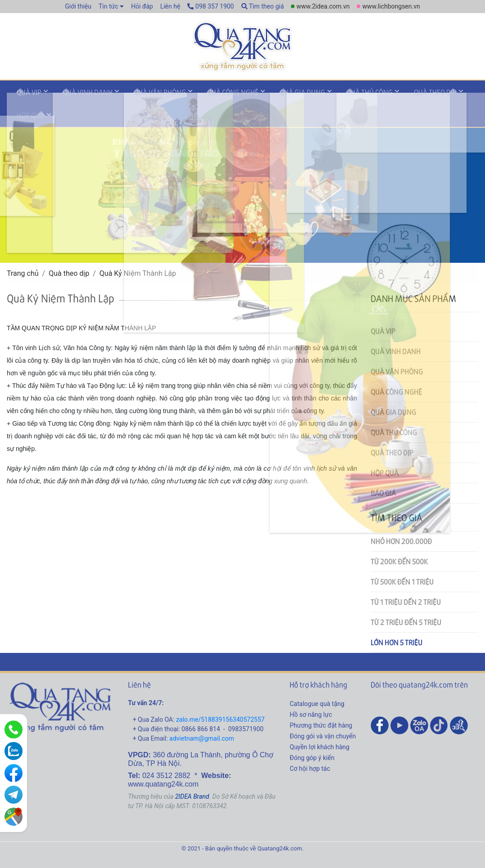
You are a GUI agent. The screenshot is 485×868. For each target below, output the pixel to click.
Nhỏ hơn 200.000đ (401, 520)
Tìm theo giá (263, 6)
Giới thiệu (78, 6)
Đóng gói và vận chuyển (323, 715)
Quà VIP (26, 96)
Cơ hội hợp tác (310, 747)
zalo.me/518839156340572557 (220, 698)
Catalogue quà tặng (317, 683)
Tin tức (109, 6)
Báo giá (383, 472)
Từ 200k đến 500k (399, 541)
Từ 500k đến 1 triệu (402, 561)
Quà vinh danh (78, 96)
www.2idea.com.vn (323, 6)
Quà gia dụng (274, 96)
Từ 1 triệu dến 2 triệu (406, 581)
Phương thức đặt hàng (321, 704)
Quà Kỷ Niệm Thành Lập (138, 253)
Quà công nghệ (211, 96)
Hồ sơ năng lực (311, 693)
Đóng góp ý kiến (312, 737)
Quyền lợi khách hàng (320, 726)
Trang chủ (23, 253)
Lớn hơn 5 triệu (397, 622)
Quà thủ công (335, 96)
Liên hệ (170, 6)
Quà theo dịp (394, 96)
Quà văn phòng (144, 96)
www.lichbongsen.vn (391, 6)
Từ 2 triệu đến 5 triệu (406, 601)
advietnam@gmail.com (202, 717)
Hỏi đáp (142, 6)
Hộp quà (444, 96)
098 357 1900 (211, 6)
